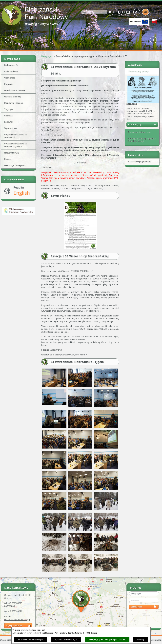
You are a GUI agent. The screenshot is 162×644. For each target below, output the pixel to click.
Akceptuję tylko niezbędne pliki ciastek (107, 640)
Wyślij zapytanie (14, 626)
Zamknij (140, 640)
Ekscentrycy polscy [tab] (137, 71)
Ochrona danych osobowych (31, 640)
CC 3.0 (3, 640)
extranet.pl (157, 640)
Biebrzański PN (63, 56)
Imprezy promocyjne (84, 56)
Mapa (81, 602)
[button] (9, 40)
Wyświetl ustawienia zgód (66, 640)
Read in (22, 191)
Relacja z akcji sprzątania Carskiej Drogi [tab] (141, 140)
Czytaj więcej (134, 124)
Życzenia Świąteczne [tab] (138, 132)
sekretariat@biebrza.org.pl (17, 619)
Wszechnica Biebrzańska (110, 56)
